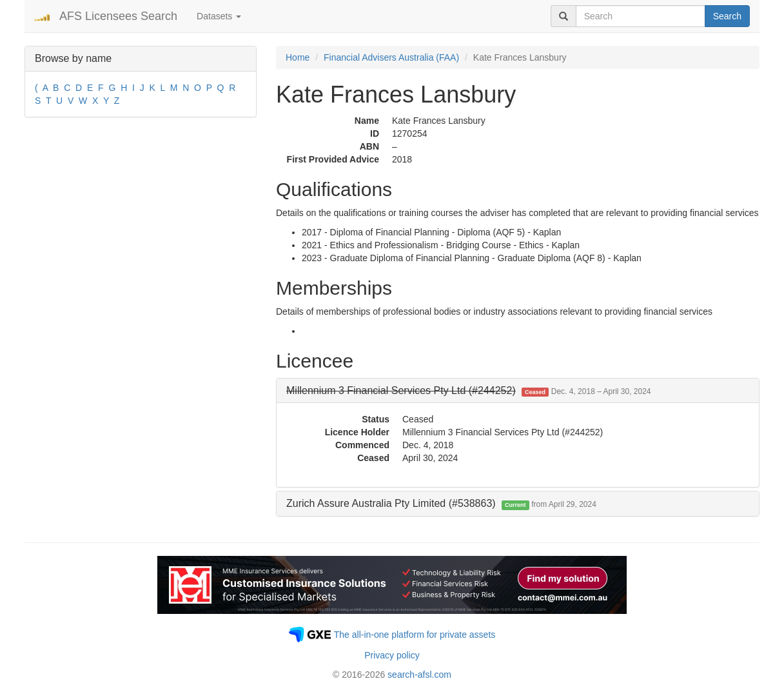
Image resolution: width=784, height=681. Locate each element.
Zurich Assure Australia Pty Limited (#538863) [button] (441, 503)
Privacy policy (392, 655)
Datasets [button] (219, 16)
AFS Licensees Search (118, 16)
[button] (469, 390)
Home (298, 57)
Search (727, 16)
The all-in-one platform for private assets (415, 635)
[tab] (518, 391)
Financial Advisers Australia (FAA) (391, 57)
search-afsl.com (419, 675)
